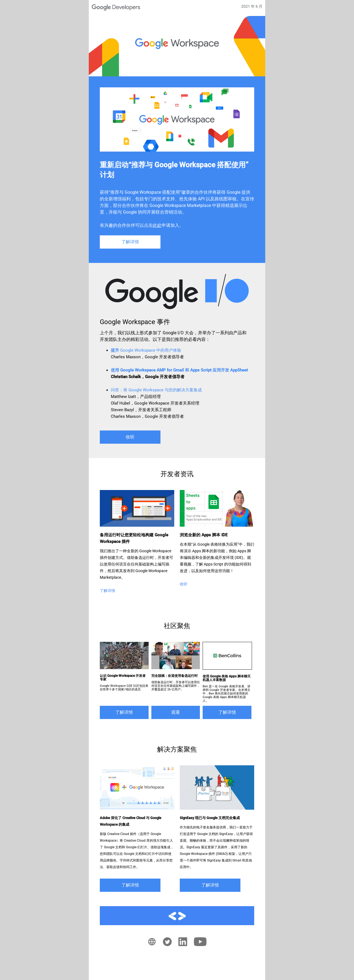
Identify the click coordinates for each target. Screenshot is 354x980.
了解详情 (130, 242)
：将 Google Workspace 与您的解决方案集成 (156, 390)
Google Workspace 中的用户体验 (146, 350)
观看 (176, 712)
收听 (130, 437)
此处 (157, 225)
